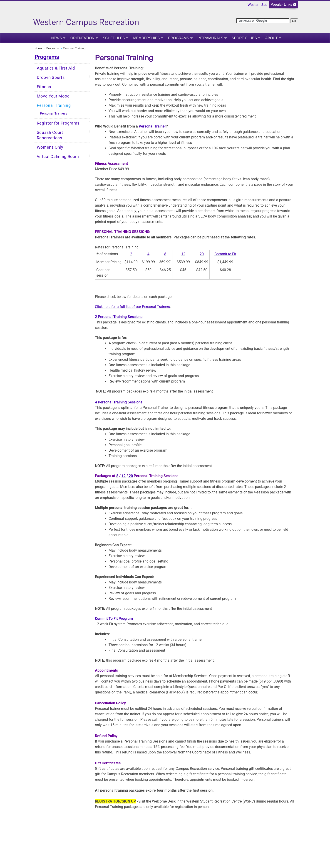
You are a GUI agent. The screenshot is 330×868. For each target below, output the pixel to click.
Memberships (146, 38)
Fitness (44, 87)
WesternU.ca (258, 5)
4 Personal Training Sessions (119, 402)
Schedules (114, 38)
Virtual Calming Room (58, 157)
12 (183, 254)
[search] (263, 21)
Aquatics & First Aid (56, 68)
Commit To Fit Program (114, 619)
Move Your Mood (53, 96)
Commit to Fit (225, 254)
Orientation (82, 38)
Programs (179, 38)
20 (202, 254)
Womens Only (50, 147)
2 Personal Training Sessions (119, 317)
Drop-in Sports (51, 78)
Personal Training (54, 105)
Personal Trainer (152, 126)
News (56, 38)
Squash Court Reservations (50, 135)
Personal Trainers (54, 114)
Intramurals (210, 38)
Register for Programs (58, 123)
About (272, 38)
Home (38, 48)
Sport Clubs (244, 38)
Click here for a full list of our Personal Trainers (132, 307)
